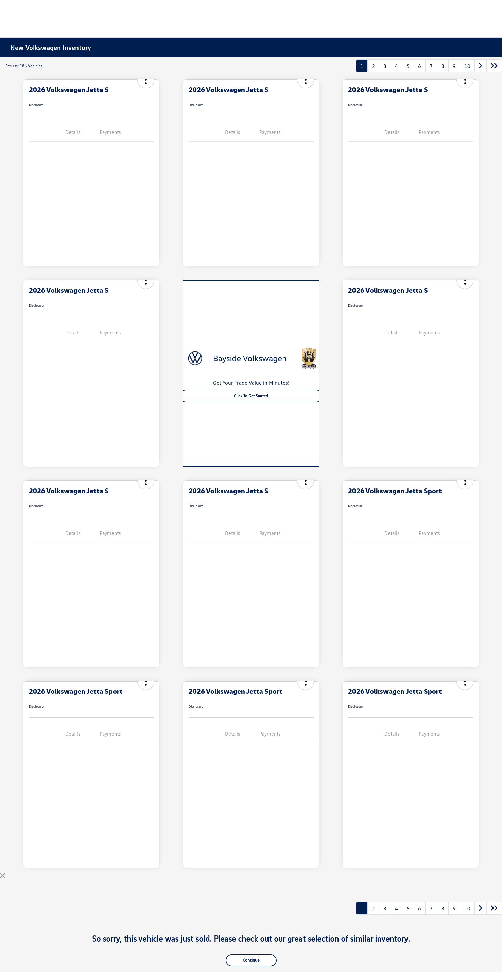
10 (467, 66)
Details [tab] (73, 132)
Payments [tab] (110, 132)
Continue (251, 960)
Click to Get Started (251, 396)
